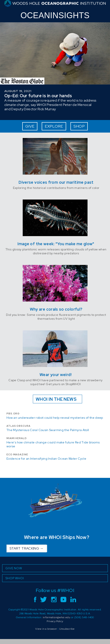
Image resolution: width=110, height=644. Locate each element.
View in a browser (46, 629)
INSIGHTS (55, 15)
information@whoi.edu (57, 617)
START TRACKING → (26, 548)
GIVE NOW (14, 568)
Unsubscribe (67, 629)
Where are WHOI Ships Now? (57, 537)
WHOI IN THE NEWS (56, 399)
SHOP (79, 126)
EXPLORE (54, 126)
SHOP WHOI (15, 578)
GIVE (30, 126)
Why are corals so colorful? (56, 309)
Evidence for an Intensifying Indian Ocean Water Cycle (46, 459)
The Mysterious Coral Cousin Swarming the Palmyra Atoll (48, 430)
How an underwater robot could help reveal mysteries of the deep (55, 418)
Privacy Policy (55, 621)
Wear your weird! (56, 375)
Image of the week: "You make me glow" (56, 244)
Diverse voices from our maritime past (56, 182)
